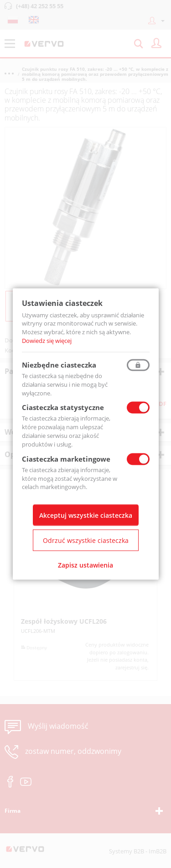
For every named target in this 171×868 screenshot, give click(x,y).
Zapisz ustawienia (85, 565)
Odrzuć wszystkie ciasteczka (86, 540)
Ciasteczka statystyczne (63, 407)
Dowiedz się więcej (47, 341)
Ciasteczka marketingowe (66, 458)
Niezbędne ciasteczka (59, 364)
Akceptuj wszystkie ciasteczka (86, 515)
